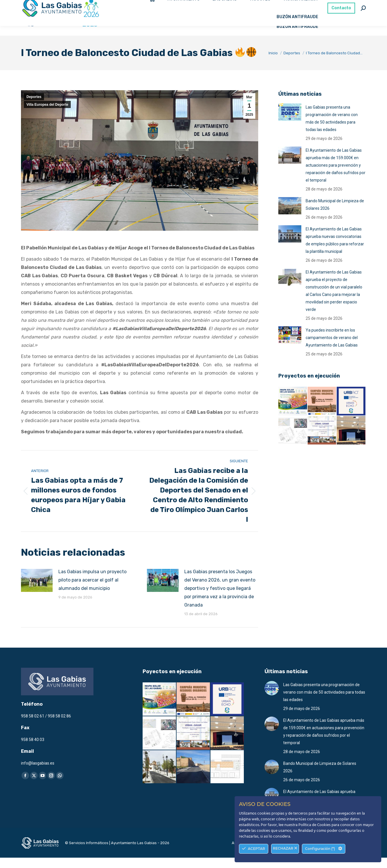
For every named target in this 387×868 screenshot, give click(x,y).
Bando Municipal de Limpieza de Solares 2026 (335, 215)
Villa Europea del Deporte (47, 115)
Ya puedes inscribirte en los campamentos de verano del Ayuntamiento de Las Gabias (332, 348)
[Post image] (37, 591)
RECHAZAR (285, 848)
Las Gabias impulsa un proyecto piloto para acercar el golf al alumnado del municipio (92, 590)
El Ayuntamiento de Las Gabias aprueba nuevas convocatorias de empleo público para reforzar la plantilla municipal (335, 251)
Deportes (34, 107)
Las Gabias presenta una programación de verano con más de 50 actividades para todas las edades (332, 129)
